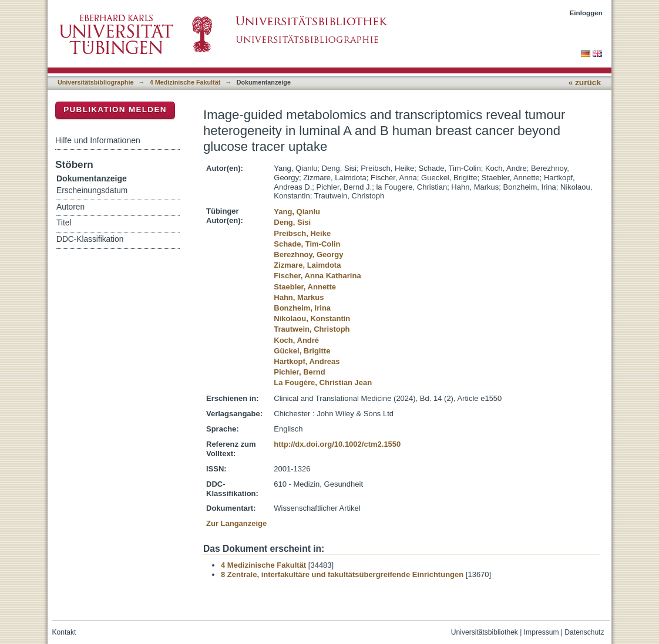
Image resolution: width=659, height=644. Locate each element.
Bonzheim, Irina (302, 308)
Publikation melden (115, 109)
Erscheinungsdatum (92, 190)
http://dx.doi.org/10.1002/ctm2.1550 (337, 444)
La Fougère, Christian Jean (323, 382)
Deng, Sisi (292, 222)
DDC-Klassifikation (90, 239)
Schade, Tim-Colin (307, 244)
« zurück (585, 82)
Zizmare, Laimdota (307, 265)
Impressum (542, 632)
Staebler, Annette (305, 287)
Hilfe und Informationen (98, 140)
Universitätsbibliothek (485, 632)
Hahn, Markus (299, 297)
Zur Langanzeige (236, 523)
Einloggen (586, 13)
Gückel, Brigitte (302, 351)
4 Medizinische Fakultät (185, 82)
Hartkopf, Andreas (307, 361)
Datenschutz (584, 632)
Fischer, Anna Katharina (317, 276)
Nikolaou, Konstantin (312, 318)
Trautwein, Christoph (312, 329)
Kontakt (64, 632)
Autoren (70, 207)
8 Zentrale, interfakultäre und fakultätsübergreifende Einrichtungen (342, 574)
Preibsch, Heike (302, 233)
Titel (64, 223)
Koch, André (296, 340)
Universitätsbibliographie (95, 82)
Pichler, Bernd (299, 372)
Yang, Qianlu (297, 212)
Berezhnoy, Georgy (308, 254)
